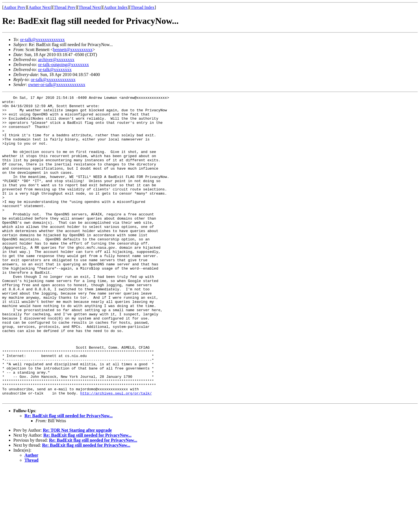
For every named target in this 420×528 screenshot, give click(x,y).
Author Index (116, 7)
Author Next (40, 7)
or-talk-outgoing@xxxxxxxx (63, 65)
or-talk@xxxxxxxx (55, 70)
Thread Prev (65, 7)
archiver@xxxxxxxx (56, 60)
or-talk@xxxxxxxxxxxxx (42, 40)
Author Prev (15, 7)
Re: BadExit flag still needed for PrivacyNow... (68, 477)
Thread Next (90, 7)
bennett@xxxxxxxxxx (73, 50)
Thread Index (143, 7)
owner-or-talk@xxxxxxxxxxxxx (57, 85)
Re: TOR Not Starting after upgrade (77, 491)
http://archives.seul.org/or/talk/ (116, 453)
